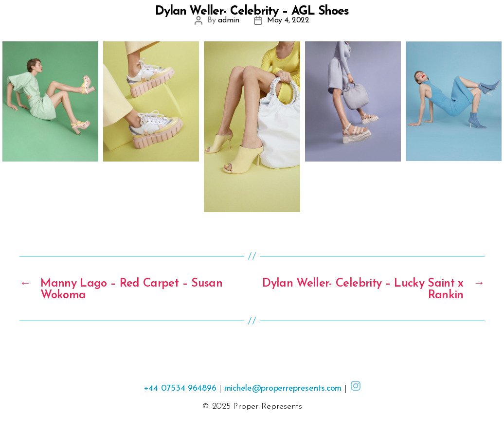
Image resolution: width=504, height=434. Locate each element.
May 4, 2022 (288, 20)
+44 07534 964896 (180, 389)
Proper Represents (267, 407)
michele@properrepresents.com (283, 389)
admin (229, 20)
